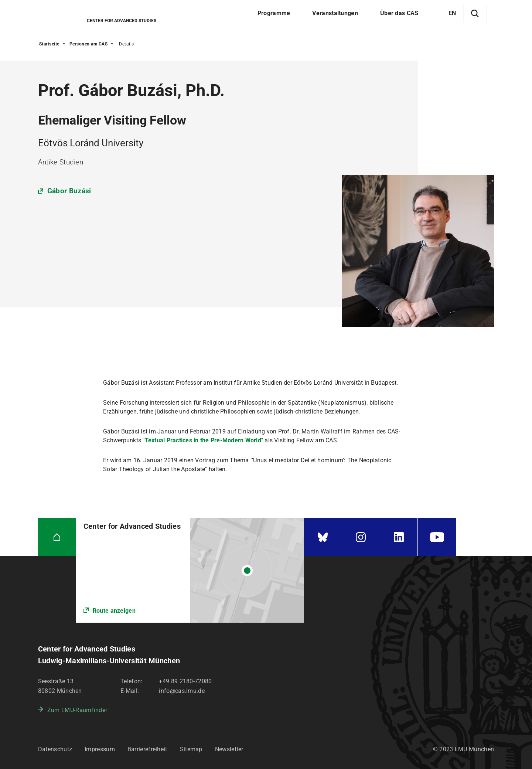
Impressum (100, 749)
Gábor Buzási (69, 191)
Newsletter (229, 749)
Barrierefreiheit (147, 749)
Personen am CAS (89, 44)
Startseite (49, 44)
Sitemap (191, 749)
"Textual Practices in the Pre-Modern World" (203, 440)
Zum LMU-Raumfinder (77, 710)
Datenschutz (55, 749)
